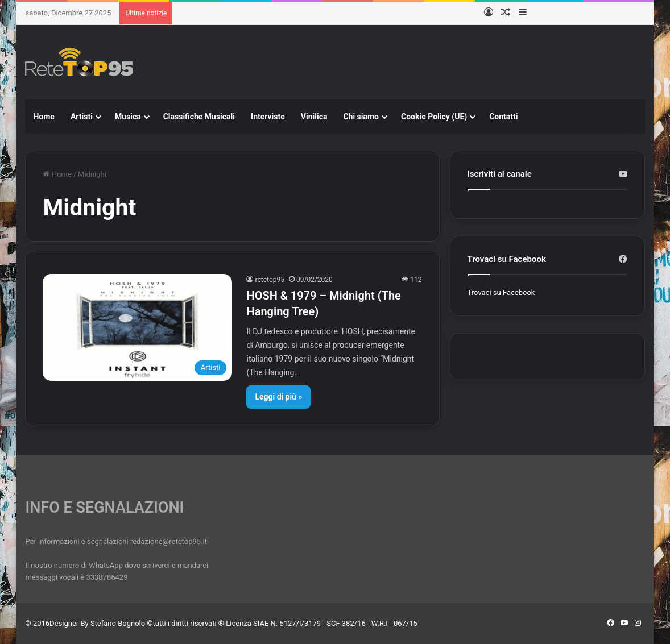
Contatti (503, 117)
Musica (128, 117)
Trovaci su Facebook (501, 292)
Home (44, 117)
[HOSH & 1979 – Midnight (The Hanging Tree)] (137, 327)
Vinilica (314, 117)
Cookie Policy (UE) (434, 117)
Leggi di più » (278, 397)
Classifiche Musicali (199, 117)
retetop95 (270, 280)
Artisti (82, 117)
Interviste (268, 117)
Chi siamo (361, 117)
